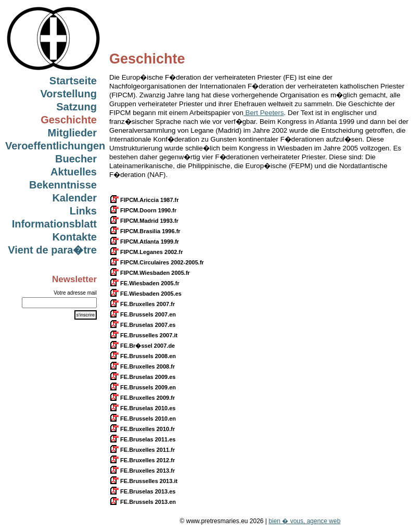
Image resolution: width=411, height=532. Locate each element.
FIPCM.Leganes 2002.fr (146, 252)
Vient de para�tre (52, 250)
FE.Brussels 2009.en (143, 387)
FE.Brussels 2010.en (143, 419)
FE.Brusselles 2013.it (143, 481)
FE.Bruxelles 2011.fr (142, 450)
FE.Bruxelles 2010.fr (142, 429)
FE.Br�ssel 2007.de (142, 346)
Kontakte (74, 237)
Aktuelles (74, 172)
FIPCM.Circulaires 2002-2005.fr (157, 262)
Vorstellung (68, 94)
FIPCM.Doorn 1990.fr (143, 210)
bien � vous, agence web (304, 521)
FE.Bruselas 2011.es (142, 439)
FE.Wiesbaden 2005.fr (144, 283)
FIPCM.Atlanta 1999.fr (144, 242)
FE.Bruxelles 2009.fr (142, 398)
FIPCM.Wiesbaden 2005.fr (150, 273)
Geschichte (69, 120)
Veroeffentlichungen (55, 146)
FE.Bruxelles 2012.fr (142, 460)
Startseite (73, 81)
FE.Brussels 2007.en (143, 314)
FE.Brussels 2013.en (143, 502)
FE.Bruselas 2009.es (142, 377)
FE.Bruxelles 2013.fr (142, 471)
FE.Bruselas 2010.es (142, 408)
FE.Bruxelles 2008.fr (142, 366)
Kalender (74, 198)
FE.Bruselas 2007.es (142, 325)
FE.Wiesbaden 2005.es (145, 294)
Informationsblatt (54, 224)
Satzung (76, 107)
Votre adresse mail (75, 293)
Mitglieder (72, 133)
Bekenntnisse (63, 185)
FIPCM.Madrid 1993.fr (144, 221)
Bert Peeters (264, 113)
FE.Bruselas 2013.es (142, 491)
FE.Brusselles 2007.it (143, 335)
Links (83, 211)
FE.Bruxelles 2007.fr (142, 304)
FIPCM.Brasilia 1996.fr (145, 231)
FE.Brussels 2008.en (143, 356)
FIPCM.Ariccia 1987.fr (144, 200)
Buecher (76, 159)
